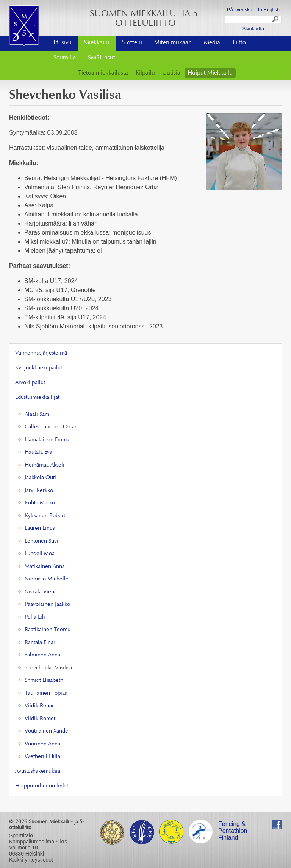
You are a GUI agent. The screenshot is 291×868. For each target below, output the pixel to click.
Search (276, 20)
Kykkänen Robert (45, 516)
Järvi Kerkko (39, 491)
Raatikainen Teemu (48, 630)
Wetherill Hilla (42, 757)
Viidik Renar (39, 706)
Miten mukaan (173, 43)
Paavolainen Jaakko (47, 604)
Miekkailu (96, 43)
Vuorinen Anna (42, 744)
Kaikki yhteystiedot (31, 860)
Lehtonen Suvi (41, 541)
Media (212, 43)
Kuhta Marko (40, 503)
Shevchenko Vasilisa (48, 668)
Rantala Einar (40, 643)
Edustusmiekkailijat (37, 397)
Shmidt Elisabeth (44, 681)
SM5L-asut (102, 58)
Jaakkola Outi (40, 478)
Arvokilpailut (30, 383)
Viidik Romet (40, 719)
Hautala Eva (38, 452)
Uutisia (171, 73)
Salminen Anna (42, 655)
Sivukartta (253, 29)
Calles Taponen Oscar (51, 427)
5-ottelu (132, 43)
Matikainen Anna (45, 567)
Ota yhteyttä (253, 40)
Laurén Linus (40, 528)
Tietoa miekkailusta (103, 73)
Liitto (239, 43)
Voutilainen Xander (47, 731)
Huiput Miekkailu (210, 73)
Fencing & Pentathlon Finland (233, 825)
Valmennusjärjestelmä (41, 353)
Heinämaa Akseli (45, 465)
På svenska (240, 10)
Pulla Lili (35, 617)
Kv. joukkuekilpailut (39, 368)
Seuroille (65, 58)
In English (269, 10)
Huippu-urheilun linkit (42, 786)
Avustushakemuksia (38, 771)
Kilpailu (145, 73)
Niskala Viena (41, 592)
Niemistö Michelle (47, 579)
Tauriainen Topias (46, 693)
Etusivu (63, 43)
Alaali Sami (38, 415)
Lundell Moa (40, 554)
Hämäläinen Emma (47, 440)
